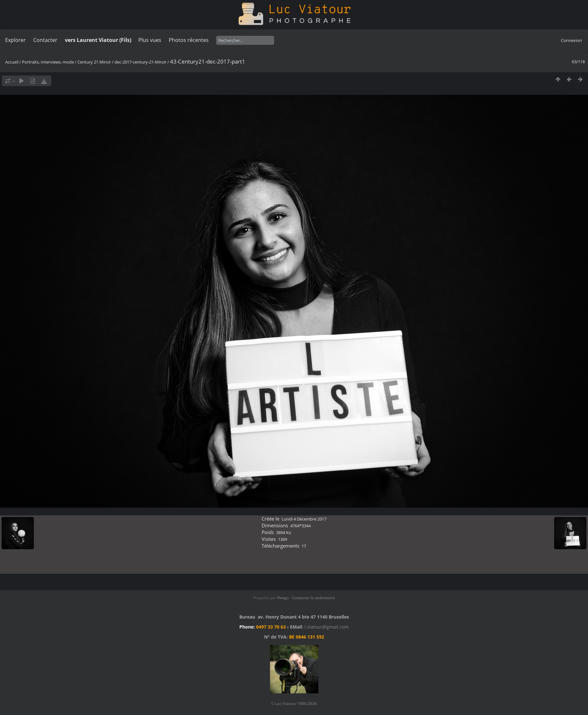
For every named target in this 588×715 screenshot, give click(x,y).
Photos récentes (189, 40)
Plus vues (150, 40)
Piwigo (283, 598)
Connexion (571, 40)
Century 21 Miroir (95, 62)
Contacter (45, 40)
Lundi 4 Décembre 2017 (304, 519)
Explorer (15, 40)
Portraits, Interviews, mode (48, 62)
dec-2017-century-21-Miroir (140, 62)
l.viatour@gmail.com (327, 627)
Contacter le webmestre (314, 598)
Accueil (12, 62)
